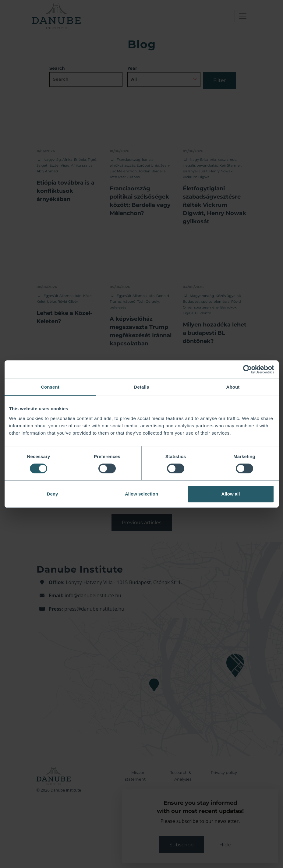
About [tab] (233, 387)
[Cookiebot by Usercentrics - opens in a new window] (248, 369)
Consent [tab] (50, 387)
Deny (53, 494)
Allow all (231, 494)
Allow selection (141, 494)
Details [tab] (142, 387)
